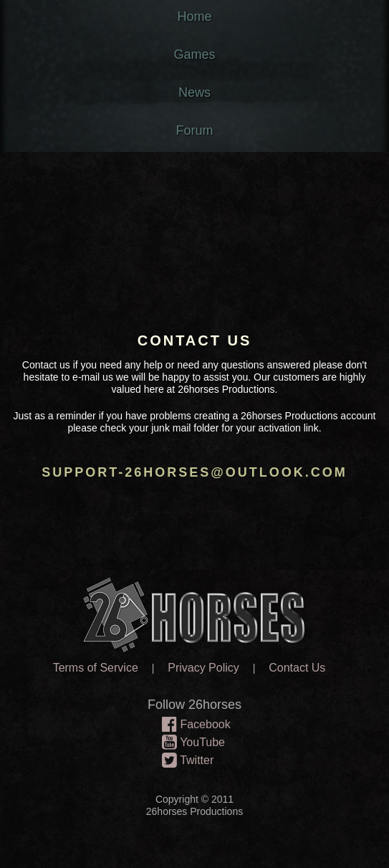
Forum (194, 130)
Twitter (184, 761)
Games (194, 54)
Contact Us (297, 668)
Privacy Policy (203, 668)
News (194, 92)
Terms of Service (96, 668)
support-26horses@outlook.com (194, 472)
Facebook (193, 725)
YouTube (190, 743)
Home (194, 16)
